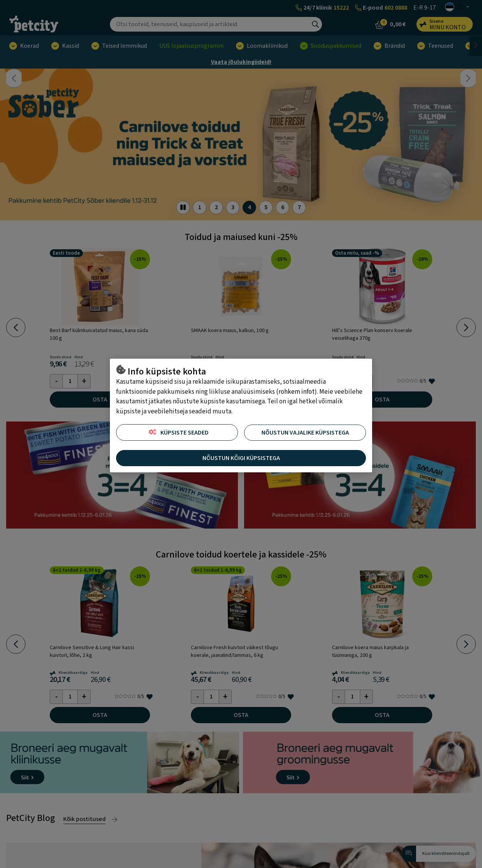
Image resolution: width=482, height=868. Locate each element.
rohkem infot (297, 392)
